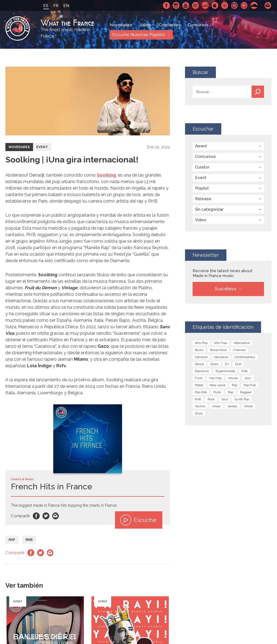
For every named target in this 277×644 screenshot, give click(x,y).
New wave (217, 385)
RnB (29, 540)
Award (201, 146)
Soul (225, 399)
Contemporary (245, 357)
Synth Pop (242, 399)
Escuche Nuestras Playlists (139, 35)
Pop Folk (250, 385)
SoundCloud (254, 5)
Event (42, 147)
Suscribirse (226, 289)
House (233, 378)
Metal (199, 385)
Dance (199, 364)
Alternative (242, 343)
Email (56, 516)
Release (203, 199)
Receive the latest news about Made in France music (223, 273)
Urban (216, 406)
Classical (201, 357)
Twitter (46, 516)
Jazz (248, 378)
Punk (217, 392)
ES (46, 6)
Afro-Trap (221, 343)
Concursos (198, 25)
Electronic (202, 371)
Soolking (106, 175)
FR (56, 6)
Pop (235, 385)
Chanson (240, 350)
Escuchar (139, 520)
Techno (200, 406)
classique (221, 357)
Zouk (199, 413)
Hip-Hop (215, 378)
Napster (235, 5)
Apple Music (215, 5)
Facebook (166, 5)
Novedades (121, 25)
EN (66, 6)
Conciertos (169, 25)
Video (146, 25)
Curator (202, 167)
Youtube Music (225, 5)
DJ (227, 364)
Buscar (258, 92)
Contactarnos (268, 5)
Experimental (225, 371)
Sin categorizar (209, 209)
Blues (199, 350)
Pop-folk (201, 392)
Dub (238, 364)
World (248, 406)
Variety (232, 406)
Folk (245, 371)
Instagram (176, 5)
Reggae (246, 392)
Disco (214, 364)
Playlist (202, 188)
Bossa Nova (218, 350)
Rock (211, 399)
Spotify (196, 5)
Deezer (205, 5)
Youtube (186, 5)
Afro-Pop (201, 343)
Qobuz (244, 5)
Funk (199, 378)
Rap (12, 540)
